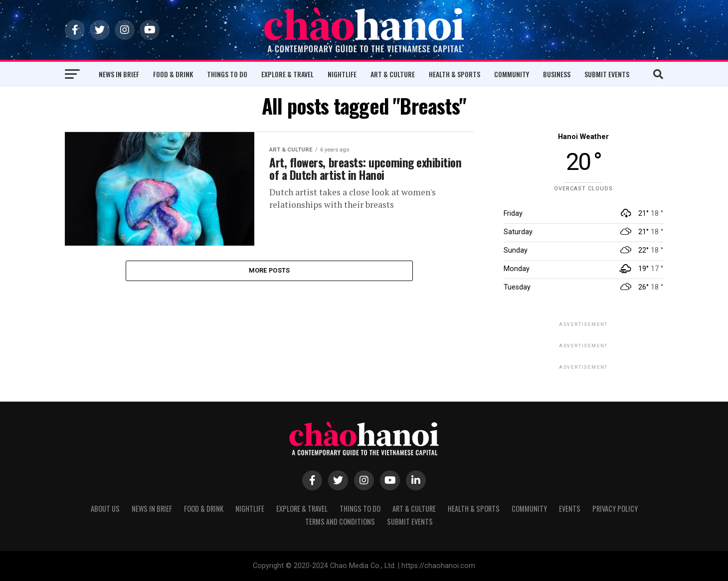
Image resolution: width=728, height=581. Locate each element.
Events (570, 508)
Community (512, 74)
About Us (105, 508)
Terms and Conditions (340, 521)
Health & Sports (455, 74)
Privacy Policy (615, 508)
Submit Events (607, 74)
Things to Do (227, 74)
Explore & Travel (287, 74)
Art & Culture (393, 74)
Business (557, 74)
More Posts (270, 271)
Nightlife (342, 74)
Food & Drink (173, 74)
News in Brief (119, 74)
